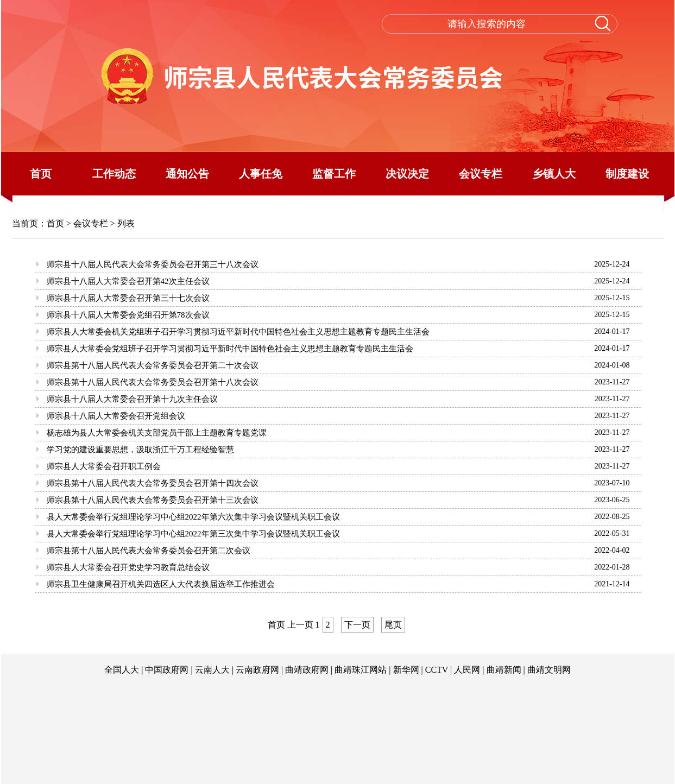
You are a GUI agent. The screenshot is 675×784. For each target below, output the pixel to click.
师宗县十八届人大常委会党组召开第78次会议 (128, 315)
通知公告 (187, 174)
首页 (41, 174)
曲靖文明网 (549, 670)
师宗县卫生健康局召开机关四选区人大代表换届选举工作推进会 (161, 584)
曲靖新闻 (504, 670)
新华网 (406, 670)
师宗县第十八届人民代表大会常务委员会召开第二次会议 (149, 551)
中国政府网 (167, 670)
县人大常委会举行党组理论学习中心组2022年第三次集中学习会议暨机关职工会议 (193, 534)
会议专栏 (481, 174)
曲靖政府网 (307, 670)
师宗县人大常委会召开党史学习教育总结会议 (128, 567)
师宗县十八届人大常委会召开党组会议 (116, 416)
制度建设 (627, 174)
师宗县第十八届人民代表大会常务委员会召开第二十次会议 (153, 365)
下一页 (357, 625)
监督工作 (334, 174)
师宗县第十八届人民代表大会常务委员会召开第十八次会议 (153, 382)
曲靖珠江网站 (361, 670)
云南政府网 (257, 670)
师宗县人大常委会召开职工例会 (104, 466)
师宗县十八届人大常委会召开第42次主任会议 (128, 281)
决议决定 (407, 174)
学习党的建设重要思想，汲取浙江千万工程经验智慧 (140, 450)
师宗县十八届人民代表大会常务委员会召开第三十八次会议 (153, 264)
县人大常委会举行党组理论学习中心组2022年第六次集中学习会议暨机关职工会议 (193, 517)
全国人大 (122, 670)
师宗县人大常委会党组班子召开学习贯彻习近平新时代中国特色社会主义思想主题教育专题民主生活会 (230, 349)
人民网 (467, 670)
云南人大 (212, 670)
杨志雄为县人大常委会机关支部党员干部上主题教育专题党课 (157, 433)
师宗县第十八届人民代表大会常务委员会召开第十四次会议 (153, 483)
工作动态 (114, 174)
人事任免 (261, 174)
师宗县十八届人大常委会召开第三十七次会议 (128, 298)
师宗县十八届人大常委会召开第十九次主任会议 (132, 399)
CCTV (437, 670)
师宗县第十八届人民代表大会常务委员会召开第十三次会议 (153, 500)
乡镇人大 (554, 174)
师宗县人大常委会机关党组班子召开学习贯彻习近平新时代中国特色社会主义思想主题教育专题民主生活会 (238, 332)
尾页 (393, 625)
